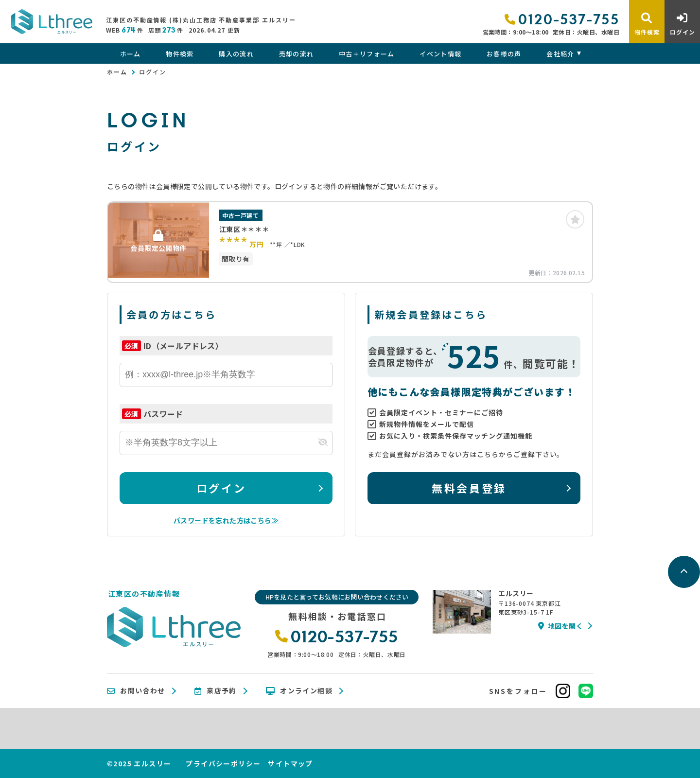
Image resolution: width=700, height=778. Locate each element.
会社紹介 (560, 54)
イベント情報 (440, 54)
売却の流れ (297, 54)
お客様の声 (504, 54)
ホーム (131, 54)
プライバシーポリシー (223, 763)
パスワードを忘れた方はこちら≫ (226, 520)
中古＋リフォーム (367, 54)
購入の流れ (236, 54)
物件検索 (180, 54)
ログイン (221, 488)
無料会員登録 (469, 488)
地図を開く (560, 626)
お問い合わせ (136, 691)
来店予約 (216, 691)
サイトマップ (290, 763)
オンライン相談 (299, 691)
